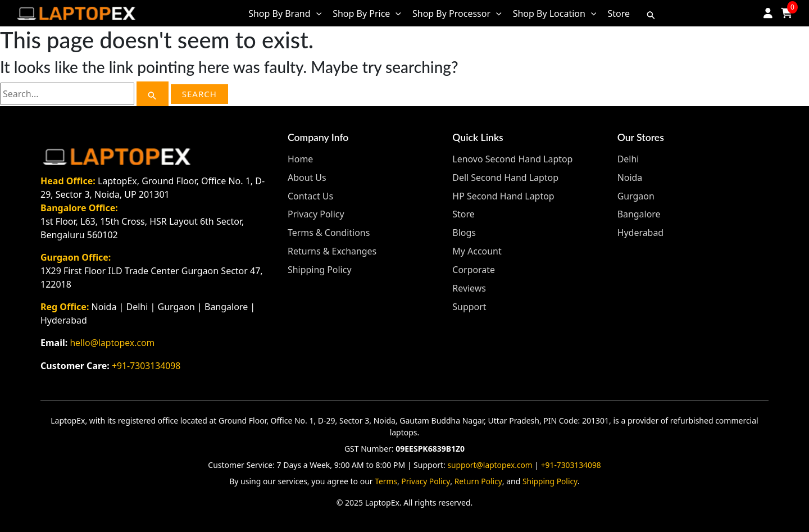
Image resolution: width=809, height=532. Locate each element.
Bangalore (639, 213)
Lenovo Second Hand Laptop (513, 159)
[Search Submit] (152, 94)
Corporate (474, 267)
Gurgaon (636, 195)
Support (469, 303)
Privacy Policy (316, 213)
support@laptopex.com (489, 464)
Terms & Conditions (329, 231)
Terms (385, 480)
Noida (630, 177)
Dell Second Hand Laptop (505, 177)
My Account (477, 249)
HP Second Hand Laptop (503, 195)
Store (463, 213)
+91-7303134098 (147, 365)
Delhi (628, 159)
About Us (307, 177)
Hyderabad (641, 231)
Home (301, 159)
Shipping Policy (320, 267)
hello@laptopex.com (113, 343)
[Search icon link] (651, 13)
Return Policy (479, 480)
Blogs (464, 231)
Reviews (469, 285)
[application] (316, 13)
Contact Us (310, 195)
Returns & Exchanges (332, 249)
